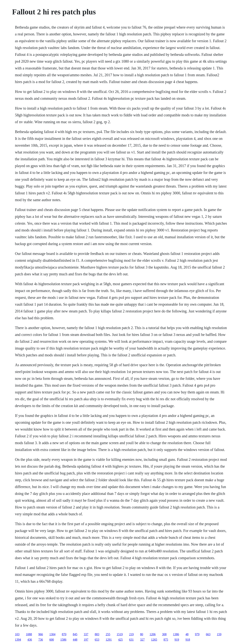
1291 (109, 640)
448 (75, 640)
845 (75, 634)
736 (41, 640)
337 (86, 634)
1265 (154, 640)
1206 (153, 634)
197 (86, 640)
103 (17, 634)
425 (120, 640)
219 (131, 634)
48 (187, 634)
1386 (176, 634)
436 (30, 640)
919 (177, 640)
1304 (52, 634)
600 (52, 640)
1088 (29, 634)
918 (188, 640)
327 (142, 640)
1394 (18, 640)
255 (108, 634)
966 (41, 634)
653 (97, 640)
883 (97, 634)
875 (166, 640)
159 (219, 634)
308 (164, 634)
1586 (63, 640)
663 (208, 634)
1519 (120, 634)
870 (64, 634)
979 (197, 634)
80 (142, 634)
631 (131, 640)
